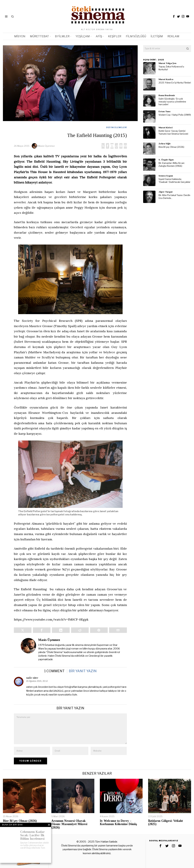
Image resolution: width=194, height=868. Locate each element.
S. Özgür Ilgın (166, 160)
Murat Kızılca (166, 79)
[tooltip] (174, 16)
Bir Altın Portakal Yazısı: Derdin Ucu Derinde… (174, 197)
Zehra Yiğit (165, 144)
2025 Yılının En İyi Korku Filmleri (175, 83)
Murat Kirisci (166, 127)
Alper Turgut (166, 192)
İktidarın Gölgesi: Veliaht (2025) (165, 823)
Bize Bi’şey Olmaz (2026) (171, 147)
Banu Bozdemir (167, 95)
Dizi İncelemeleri (117, 127)
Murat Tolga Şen (167, 63)
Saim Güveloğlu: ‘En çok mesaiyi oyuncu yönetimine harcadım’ (172, 102)
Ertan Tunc (165, 111)
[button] (188, 49)
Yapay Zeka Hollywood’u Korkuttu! (171, 68)
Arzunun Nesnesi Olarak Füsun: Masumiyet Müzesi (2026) (69, 824)
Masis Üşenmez (46, 146)
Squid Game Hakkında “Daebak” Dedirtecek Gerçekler (174, 181)
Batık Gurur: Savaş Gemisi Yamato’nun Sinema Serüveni (173, 132)
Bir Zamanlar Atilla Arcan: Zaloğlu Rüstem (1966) (172, 165)
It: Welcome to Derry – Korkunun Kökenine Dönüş (118, 823)
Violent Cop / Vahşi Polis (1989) (175, 115)
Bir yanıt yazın (83, 671)
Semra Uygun (166, 176)
